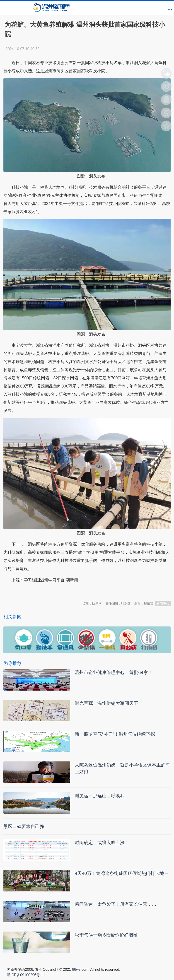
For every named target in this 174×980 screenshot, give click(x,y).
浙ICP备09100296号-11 (26, 975)
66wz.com (80, 969)
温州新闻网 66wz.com (44, 591)
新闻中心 (163, 603)
